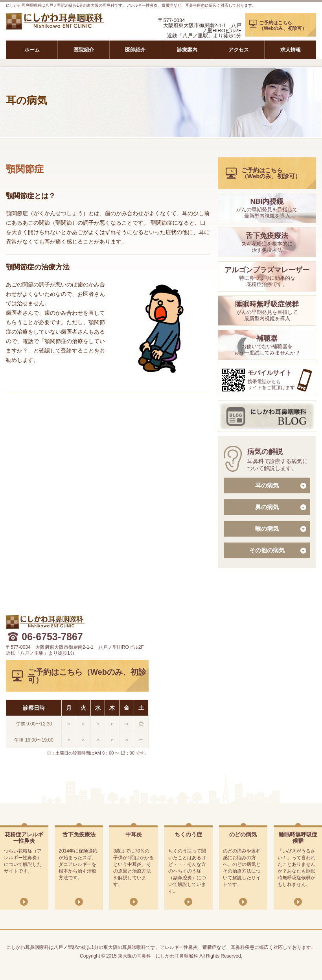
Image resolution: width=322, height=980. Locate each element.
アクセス (239, 50)
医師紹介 (135, 50)
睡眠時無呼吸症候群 (267, 304)
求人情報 (291, 50)
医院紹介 (84, 50)
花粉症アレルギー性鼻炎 (24, 838)
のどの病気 (243, 834)
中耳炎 (134, 834)
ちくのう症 (188, 834)
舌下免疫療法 (267, 236)
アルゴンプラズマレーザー (267, 270)
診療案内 (187, 50)
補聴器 (267, 338)
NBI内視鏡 (267, 201)
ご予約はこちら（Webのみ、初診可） (283, 26)
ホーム (32, 50)
